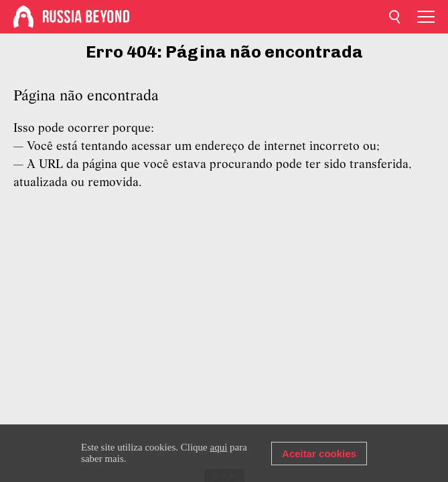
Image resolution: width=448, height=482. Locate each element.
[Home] (23, 17)
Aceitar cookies (319, 454)
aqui (219, 447)
